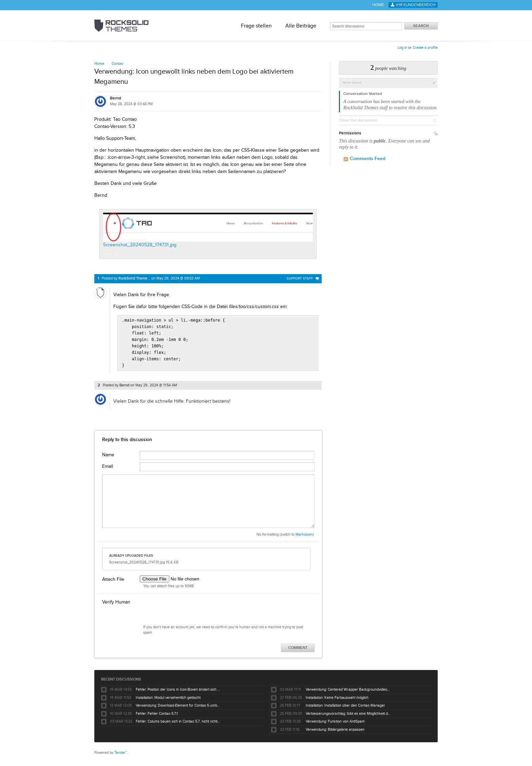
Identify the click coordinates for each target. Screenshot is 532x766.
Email (108, 464)
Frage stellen (256, 26)
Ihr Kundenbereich (416, 5)
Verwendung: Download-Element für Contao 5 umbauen (178, 703)
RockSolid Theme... (134, 278)
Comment (298, 645)
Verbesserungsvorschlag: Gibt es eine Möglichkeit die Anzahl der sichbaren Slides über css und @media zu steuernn (348, 711)
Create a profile (425, 48)
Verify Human (116, 599)
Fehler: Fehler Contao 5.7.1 (157, 711)
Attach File (113, 577)
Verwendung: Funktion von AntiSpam (335, 719)
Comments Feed (368, 159)
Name (108, 452)
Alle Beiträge (301, 26)
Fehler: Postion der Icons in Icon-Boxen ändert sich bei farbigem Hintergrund (178, 687)
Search (421, 26)
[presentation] (191, 609)
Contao (117, 64)
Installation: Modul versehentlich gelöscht (168, 695)
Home (378, 5)
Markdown (304, 532)
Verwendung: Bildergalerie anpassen (335, 727)
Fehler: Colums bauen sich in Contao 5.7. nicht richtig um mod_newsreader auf (178, 719)
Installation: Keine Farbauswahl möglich (337, 695)
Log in (402, 48)
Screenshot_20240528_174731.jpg (208, 230)
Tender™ (121, 750)
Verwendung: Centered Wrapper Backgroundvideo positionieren (348, 687)
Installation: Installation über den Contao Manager (345, 703)
